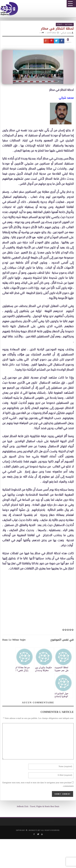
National (69, 24)
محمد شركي (66, 33)
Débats (60, 24)
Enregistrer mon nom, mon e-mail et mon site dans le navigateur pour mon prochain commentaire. (38, 785)
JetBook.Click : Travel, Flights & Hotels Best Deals (38, 807)
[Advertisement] (39, 598)
